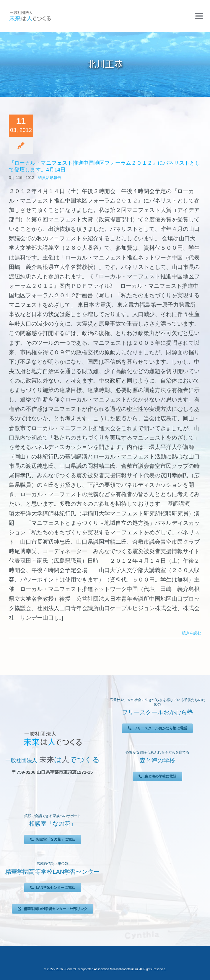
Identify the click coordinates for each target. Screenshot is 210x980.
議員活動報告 (50, 178)
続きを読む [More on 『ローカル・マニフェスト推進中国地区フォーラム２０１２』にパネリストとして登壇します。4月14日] (192, 633)
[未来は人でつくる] (30, 12)
